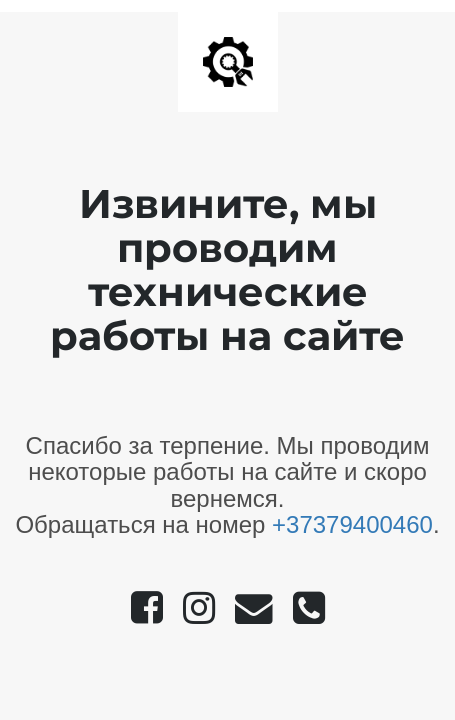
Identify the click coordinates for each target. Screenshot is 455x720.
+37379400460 (352, 524)
